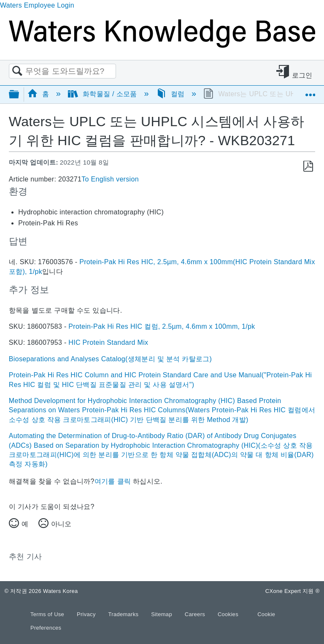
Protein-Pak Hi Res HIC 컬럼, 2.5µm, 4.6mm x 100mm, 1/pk (162, 326)
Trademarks (124, 614)
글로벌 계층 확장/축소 (19, 95)
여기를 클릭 (113, 481)
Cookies (228, 614)
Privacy (87, 614)
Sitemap (162, 614)
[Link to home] (162, 45)
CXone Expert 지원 (293, 591)
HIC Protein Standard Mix (108, 342)
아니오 (61, 524)
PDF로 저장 (308, 166)
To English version (110, 179)
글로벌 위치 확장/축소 (310, 92)
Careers (196, 614)
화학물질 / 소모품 (103, 94)
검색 (17, 71)
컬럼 (171, 94)
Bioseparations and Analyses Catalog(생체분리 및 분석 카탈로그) (110, 359)
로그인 (302, 75)
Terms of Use (48, 614)
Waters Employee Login (37, 5)
